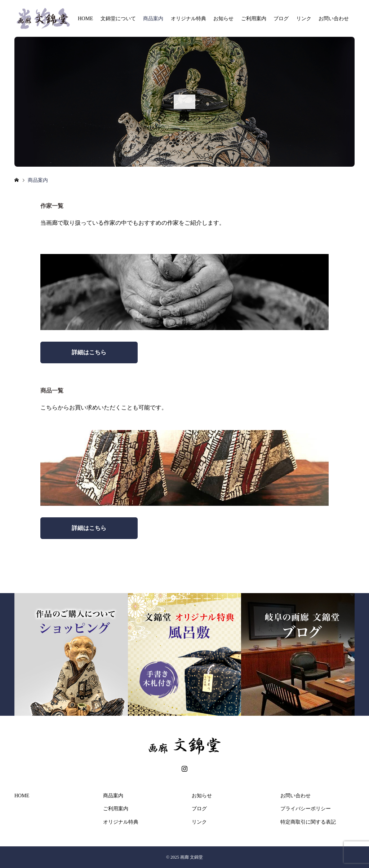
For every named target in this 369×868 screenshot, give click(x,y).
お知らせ (223, 18)
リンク (304, 18)
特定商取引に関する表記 (308, 822)
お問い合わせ (334, 18)
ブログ (281, 18)
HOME (85, 18)
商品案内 (153, 18)
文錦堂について (118, 18)
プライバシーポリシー (306, 809)
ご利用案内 (254, 18)
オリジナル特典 (188, 18)
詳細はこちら (89, 352)
